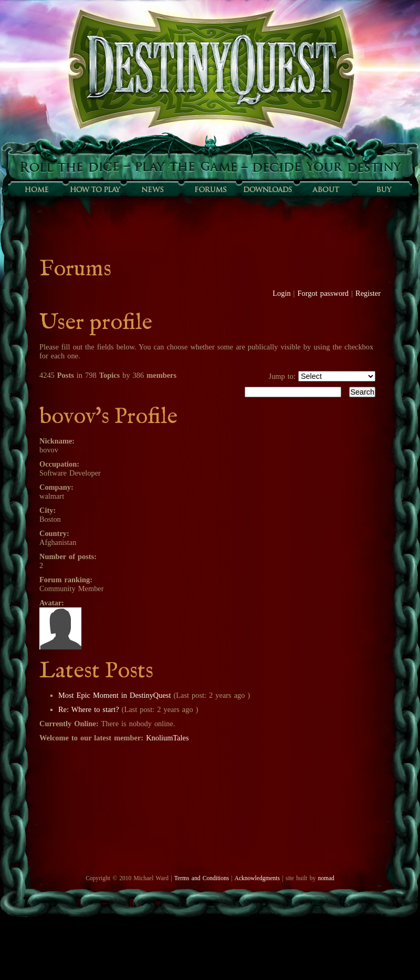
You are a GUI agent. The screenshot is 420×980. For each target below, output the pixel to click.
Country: (54, 533)
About (325, 189)
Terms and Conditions (202, 878)
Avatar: (52, 603)
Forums (210, 189)
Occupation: (59, 464)
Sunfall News (152, 189)
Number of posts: (68, 556)
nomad (326, 878)
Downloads (268, 189)
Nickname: (57, 441)
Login (281, 293)
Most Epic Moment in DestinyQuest (116, 695)
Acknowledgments (257, 878)
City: (48, 510)
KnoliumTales (167, 738)
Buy (383, 189)
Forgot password (323, 293)
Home (37, 189)
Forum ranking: (66, 580)
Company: (56, 487)
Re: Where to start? (89, 709)
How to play (94, 189)
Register (368, 293)
